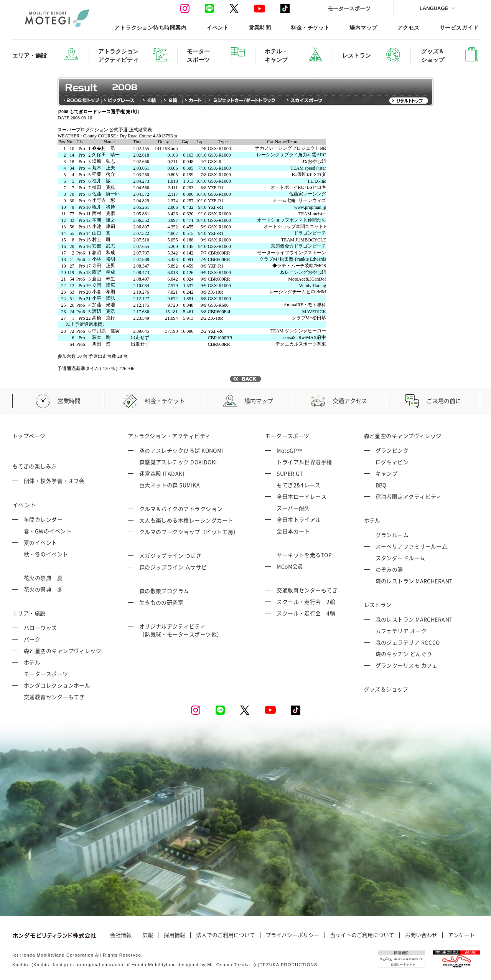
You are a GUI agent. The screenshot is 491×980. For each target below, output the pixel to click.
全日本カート (293, 531)
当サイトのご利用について (362, 935)
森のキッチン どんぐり (404, 654)
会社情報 (121, 935)
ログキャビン (392, 462)
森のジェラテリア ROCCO (408, 642)
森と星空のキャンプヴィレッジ (63, 651)
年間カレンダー (43, 519)
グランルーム (392, 535)
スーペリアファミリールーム (412, 546)
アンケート (461, 935)
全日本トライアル (299, 519)
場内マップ (363, 27)
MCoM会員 (290, 566)
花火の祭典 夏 (43, 578)
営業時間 (260, 27)
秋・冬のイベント (46, 554)
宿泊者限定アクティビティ (409, 496)
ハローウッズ (40, 628)
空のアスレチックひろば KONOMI (181, 450)
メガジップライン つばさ (170, 555)
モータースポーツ (349, 8)
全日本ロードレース (302, 496)
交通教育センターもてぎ (54, 697)
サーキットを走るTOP (304, 555)
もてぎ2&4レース (298, 485)
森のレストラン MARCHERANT (414, 581)
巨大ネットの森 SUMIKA (170, 485)
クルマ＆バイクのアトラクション (181, 509)
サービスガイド (459, 27)
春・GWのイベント (48, 531)
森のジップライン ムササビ (173, 567)
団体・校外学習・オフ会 (54, 481)
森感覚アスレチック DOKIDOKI (178, 462)
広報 (148, 935)
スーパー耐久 (293, 508)
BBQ (381, 485)
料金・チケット (310, 27)
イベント (217, 27)
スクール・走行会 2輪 (306, 602)
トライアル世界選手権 (304, 462)
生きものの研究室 (161, 602)
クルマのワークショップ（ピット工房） (189, 532)
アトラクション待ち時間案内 (150, 27)
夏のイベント (40, 542)
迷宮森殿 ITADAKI (162, 473)
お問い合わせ (421, 935)
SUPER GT (290, 473)
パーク (32, 639)
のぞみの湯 (389, 569)
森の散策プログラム (164, 591)
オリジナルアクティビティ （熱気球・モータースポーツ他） (181, 630)
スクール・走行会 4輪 (306, 613)
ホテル (32, 662)
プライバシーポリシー (292, 935)
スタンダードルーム (400, 558)
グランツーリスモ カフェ (407, 665)
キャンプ (387, 473)
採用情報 (175, 935)
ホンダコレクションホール (57, 685)
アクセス (409, 27)
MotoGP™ (290, 450)
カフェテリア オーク (401, 631)
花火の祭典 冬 (43, 589)
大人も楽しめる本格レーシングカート (186, 520)
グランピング (392, 450)
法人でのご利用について (226, 935)
